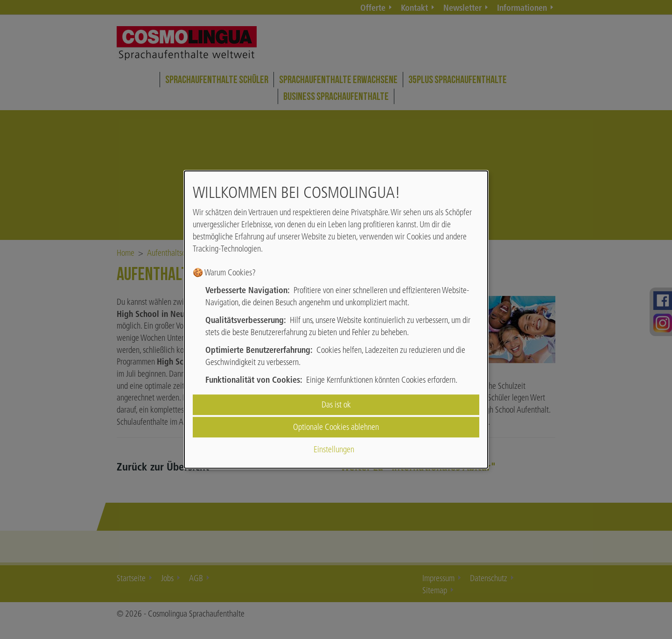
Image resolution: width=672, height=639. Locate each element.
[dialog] (336, 320)
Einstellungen (334, 450)
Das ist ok (336, 404)
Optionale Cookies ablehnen (336, 427)
